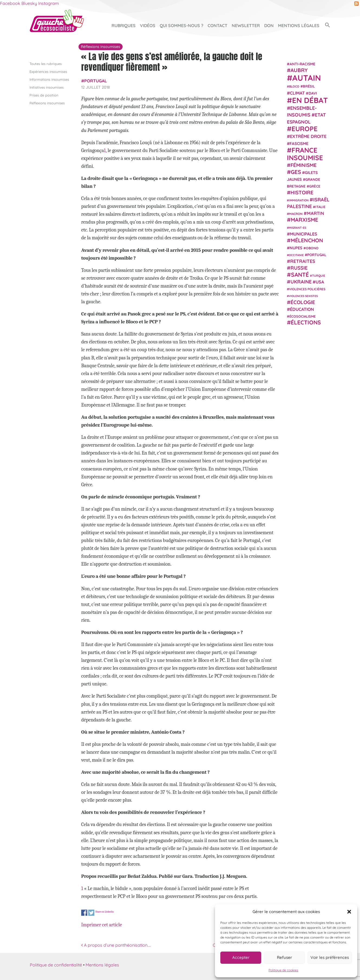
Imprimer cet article (102, 924)
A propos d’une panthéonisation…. (116, 945)
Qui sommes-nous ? (181, 25)
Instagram (49, 3)
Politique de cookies (283, 970)
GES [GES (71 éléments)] (296, 172)
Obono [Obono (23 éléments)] (312, 248)
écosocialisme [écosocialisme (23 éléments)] (302, 316)
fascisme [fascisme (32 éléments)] (299, 143)
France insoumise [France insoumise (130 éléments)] (305, 154)
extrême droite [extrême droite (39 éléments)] (308, 136)
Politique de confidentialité (56, 965)
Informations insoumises (49, 79)
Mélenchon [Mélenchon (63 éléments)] (307, 240)
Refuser (284, 957)
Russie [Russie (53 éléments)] (299, 268)
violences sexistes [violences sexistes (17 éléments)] (303, 296)
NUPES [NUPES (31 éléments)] (296, 248)
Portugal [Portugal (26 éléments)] (317, 254)
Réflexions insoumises (47, 103)
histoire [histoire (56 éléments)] (302, 192)
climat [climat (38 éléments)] (297, 93)
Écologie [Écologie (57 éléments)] (303, 302)
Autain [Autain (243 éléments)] (307, 78)
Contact (217, 25)
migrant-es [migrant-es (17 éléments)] (297, 227)
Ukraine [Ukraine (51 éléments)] (301, 282)
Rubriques (124, 25)
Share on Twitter (91, 913)
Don (269, 25)
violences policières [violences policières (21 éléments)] (307, 289)
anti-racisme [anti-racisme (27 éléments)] (302, 64)
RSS (356, 4)
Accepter (241, 957)
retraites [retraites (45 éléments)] (303, 261)
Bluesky (29, 3)
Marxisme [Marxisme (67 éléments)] (304, 220)
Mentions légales (299, 25)
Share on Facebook (84, 913)
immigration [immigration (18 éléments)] (299, 200)
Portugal (96, 81)
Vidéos (148, 25)
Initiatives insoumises (47, 87)
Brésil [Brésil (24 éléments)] (309, 86)
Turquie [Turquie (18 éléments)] (319, 275)
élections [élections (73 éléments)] (306, 322)
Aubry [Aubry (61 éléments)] (299, 70)
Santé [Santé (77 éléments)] (300, 274)
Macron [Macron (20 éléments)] (296, 214)
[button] (349, 912)
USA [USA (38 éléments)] (320, 282)
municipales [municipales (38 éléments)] (304, 234)
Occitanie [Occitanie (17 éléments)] (296, 255)
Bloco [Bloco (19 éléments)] (294, 86)
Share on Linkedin (104, 912)
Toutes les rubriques (46, 63)
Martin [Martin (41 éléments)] (315, 213)
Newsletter (246, 25)
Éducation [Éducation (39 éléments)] (302, 309)
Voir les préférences (330, 957)
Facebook (10, 3)
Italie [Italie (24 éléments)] (320, 207)
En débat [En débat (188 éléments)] (310, 100)
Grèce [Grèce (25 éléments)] (315, 186)
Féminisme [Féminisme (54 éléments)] (304, 165)
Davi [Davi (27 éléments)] (313, 93)
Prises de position (44, 95)
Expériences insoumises (48, 71)
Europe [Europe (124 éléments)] (305, 129)
